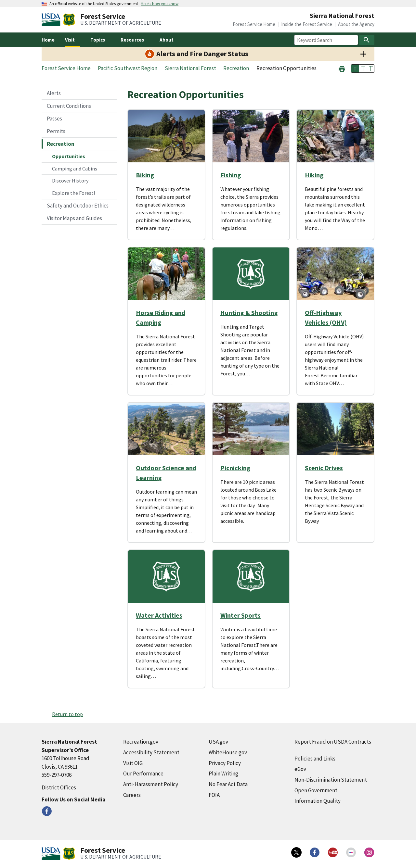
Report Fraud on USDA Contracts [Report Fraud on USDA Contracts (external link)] (333, 742)
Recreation (61, 144)
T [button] (355, 69)
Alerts (54, 93)
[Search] (367, 40)
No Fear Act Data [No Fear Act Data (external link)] (228, 784)
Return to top (67, 714)
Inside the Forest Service (307, 24)
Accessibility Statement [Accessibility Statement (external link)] (151, 752)
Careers (132, 795)
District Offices (59, 787)
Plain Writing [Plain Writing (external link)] (223, 774)
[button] (342, 68)
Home (48, 40)
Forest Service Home (254, 24)
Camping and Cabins (75, 169)
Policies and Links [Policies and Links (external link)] (315, 759)
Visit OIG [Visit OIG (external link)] (133, 763)
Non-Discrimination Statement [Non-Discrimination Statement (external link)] (331, 780)
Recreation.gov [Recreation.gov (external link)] (141, 742)
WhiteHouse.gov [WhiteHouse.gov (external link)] (228, 752)
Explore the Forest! (73, 193)
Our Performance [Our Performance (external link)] (143, 774)
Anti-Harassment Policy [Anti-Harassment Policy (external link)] (151, 784)
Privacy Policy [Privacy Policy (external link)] (225, 763)
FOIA (214, 795)
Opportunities (69, 156)
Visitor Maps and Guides (74, 218)
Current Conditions (69, 106)
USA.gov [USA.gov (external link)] (218, 742)
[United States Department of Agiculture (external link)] (52, 20)
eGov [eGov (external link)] (300, 769)
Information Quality (318, 801)
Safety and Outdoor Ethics (78, 206)
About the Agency (356, 24)
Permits (56, 131)
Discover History (70, 181)
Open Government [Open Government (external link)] (316, 790)
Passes (54, 119)
